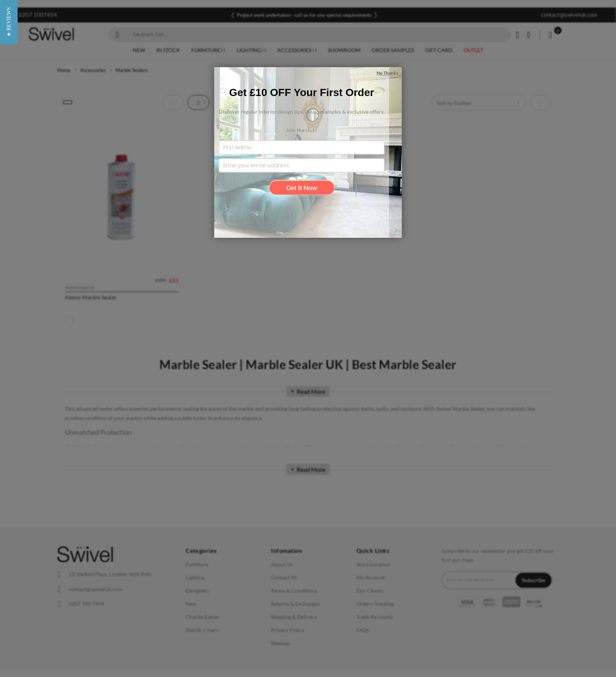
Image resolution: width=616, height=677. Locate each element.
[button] (9, 338)
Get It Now (302, 188)
